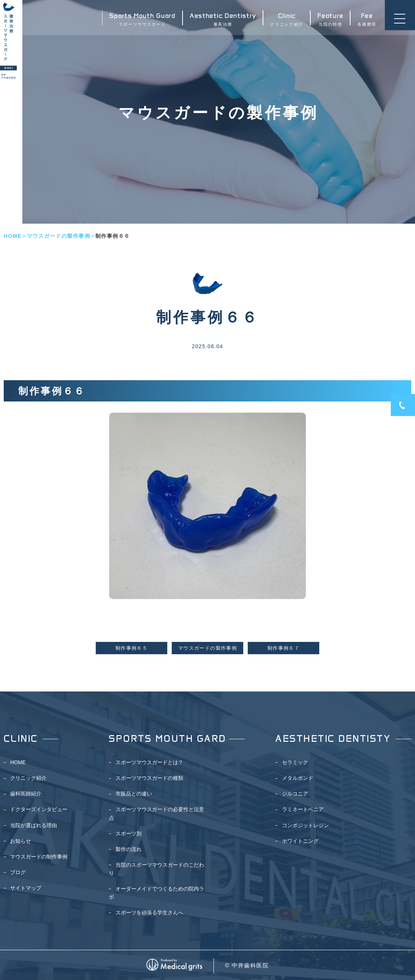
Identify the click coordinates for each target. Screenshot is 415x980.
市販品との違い (134, 794)
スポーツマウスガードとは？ (149, 762)
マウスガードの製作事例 (59, 236)
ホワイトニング (300, 841)
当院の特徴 (329, 21)
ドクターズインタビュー (39, 809)
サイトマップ (26, 888)
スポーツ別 (129, 834)
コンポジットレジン (305, 825)
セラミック (295, 762)
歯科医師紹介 (26, 794)
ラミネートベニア (303, 809)
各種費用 (366, 21)
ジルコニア (295, 794)
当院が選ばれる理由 (34, 825)
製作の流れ (129, 849)
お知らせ (20, 841)
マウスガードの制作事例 (39, 857)
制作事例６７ (283, 648)
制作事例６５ (132, 648)
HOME (13, 236)
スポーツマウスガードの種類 (149, 778)
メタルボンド (298, 778)
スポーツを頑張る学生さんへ (149, 913)
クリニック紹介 (286, 21)
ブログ (18, 872)
